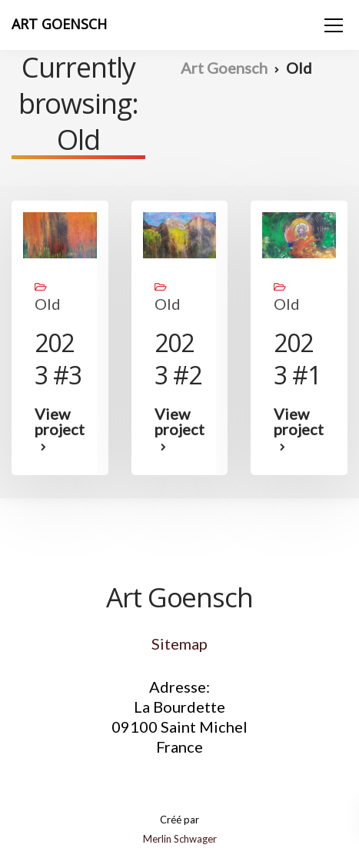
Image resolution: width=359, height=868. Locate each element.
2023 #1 (297, 359)
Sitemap (179, 644)
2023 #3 (58, 359)
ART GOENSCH (59, 24)
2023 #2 (178, 359)
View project (60, 422)
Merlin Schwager (180, 839)
